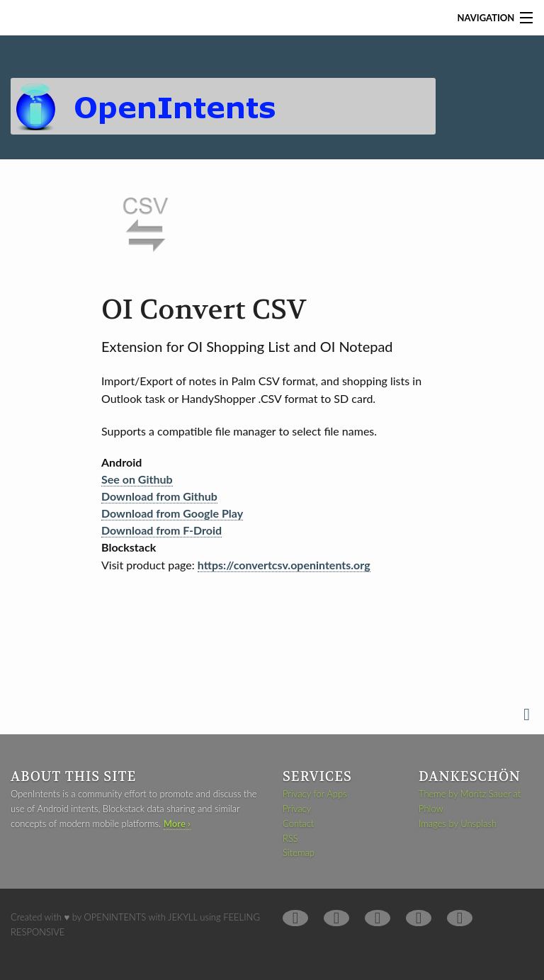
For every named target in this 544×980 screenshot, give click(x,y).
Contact (298, 824)
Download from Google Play (172, 513)
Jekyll (183, 917)
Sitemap (299, 853)
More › (177, 824)
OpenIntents (115, 917)
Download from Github (159, 496)
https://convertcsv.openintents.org (284, 565)
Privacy (297, 809)
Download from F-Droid (161, 530)
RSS (290, 838)
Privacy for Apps (315, 794)
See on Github (137, 479)
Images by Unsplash (458, 824)
